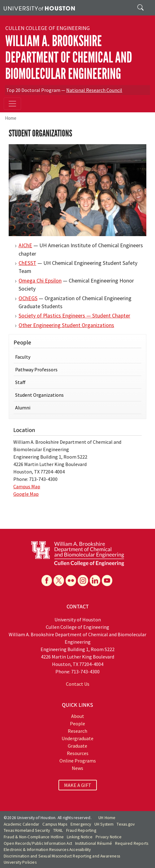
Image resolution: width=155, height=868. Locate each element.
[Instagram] (83, 581)
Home (11, 118)
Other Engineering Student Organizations (66, 325)
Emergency (81, 824)
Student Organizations (39, 395)
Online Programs (78, 761)
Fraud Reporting (81, 830)
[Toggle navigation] (12, 104)
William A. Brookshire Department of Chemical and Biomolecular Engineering (69, 57)
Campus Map (27, 486)
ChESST (27, 263)
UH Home (107, 818)
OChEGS (28, 298)
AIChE (25, 245)
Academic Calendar (22, 824)
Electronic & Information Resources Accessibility (47, 850)
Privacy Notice (109, 837)
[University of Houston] (39, 8)
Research (77, 731)
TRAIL (58, 830)
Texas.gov (126, 824)
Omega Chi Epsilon (40, 281)
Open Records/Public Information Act (38, 843)
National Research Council (94, 90)
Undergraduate (77, 738)
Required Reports (132, 843)
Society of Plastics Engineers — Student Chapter (74, 316)
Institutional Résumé (94, 843)
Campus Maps (55, 824)
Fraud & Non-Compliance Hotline (34, 837)
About (78, 716)
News (77, 768)
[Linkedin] (95, 581)
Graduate (77, 746)
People (77, 723)
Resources (78, 753)
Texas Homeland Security (27, 830)
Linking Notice (80, 837)
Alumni (23, 408)
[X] (59, 581)
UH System (104, 824)
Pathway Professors (36, 369)
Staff (20, 382)
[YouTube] (107, 581)
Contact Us (78, 684)
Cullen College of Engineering (47, 28)
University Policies (20, 862)
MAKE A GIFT (78, 785)
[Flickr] (71, 581)
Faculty (23, 357)
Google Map (26, 494)
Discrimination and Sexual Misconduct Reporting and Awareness (62, 856)
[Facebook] (47, 581)
